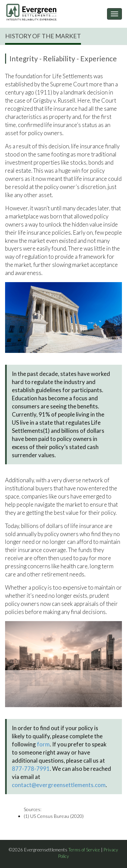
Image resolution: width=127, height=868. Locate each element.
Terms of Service (84, 850)
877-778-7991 (31, 769)
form (43, 744)
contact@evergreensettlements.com (59, 785)
